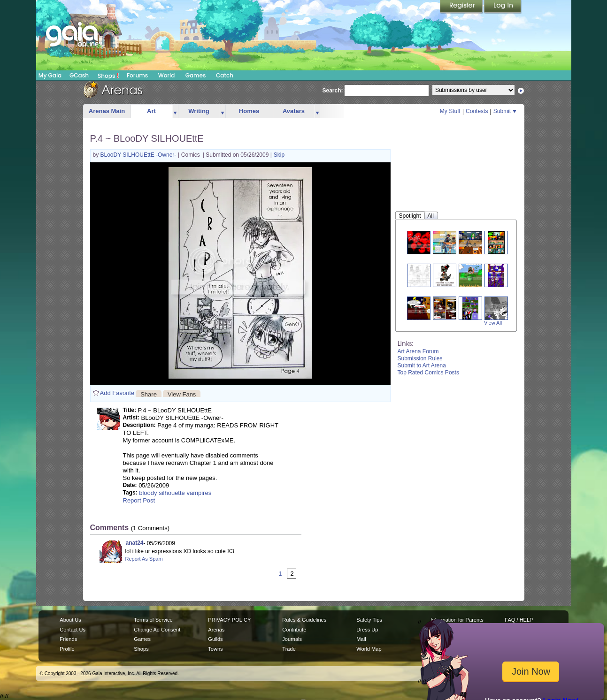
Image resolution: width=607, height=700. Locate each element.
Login (503, 7)
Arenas (216, 630)
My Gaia (50, 75)
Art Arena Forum (418, 351)
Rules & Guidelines (304, 620)
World (167, 75)
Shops (108, 76)
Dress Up (367, 630)
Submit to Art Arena (422, 365)
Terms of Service (153, 620)
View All (493, 323)
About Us (70, 620)
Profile (67, 649)
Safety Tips (369, 620)
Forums (137, 75)
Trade (289, 649)
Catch (225, 75)
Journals (292, 639)
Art (151, 111)
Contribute (294, 630)
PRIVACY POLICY (229, 620)
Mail (361, 639)
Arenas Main (107, 111)
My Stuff (450, 111)
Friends (68, 639)
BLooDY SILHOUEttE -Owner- (139, 155)
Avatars (294, 111)
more (175, 111)
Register (462, 7)
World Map (369, 649)
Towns (215, 649)
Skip (279, 155)
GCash (79, 75)
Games (196, 75)
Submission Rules (420, 358)
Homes (249, 111)
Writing (199, 111)
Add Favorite (117, 393)
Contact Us (73, 630)
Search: (333, 91)
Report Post (139, 500)
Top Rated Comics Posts (428, 373)
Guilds (215, 639)
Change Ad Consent (157, 630)
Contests (477, 111)
